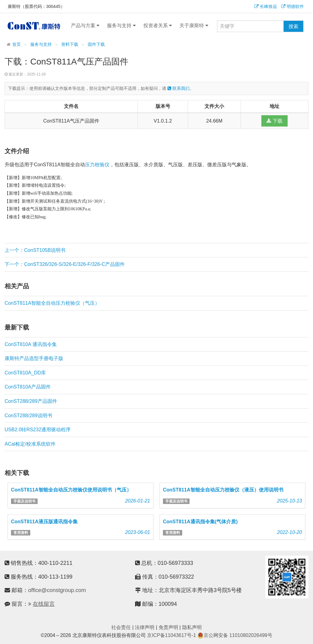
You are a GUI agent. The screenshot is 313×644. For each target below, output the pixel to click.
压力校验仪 (97, 165)
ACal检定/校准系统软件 (30, 444)
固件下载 (96, 44)
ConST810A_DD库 (25, 373)
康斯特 (34, 26)
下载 (274, 121)
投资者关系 (158, 26)
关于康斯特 (194, 26)
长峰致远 (266, 6)
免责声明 (168, 627)
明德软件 (293, 6)
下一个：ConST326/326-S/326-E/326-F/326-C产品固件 (65, 264)
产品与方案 (85, 26)
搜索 (293, 26)
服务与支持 (121, 26)
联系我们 (179, 88)
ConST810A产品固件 (28, 387)
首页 (17, 44)
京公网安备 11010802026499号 (235, 635)
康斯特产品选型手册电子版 (34, 358)
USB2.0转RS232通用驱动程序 (38, 430)
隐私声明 (192, 627)
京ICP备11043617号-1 (171, 635)
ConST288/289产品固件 (31, 401)
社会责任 (121, 627)
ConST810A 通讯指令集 (31, 344)
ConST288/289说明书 (28, 416)
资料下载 (70, 44)
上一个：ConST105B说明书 (35, 250)
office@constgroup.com (57, 590)
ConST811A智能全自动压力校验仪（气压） (52, 303)
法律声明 (145, 627)
